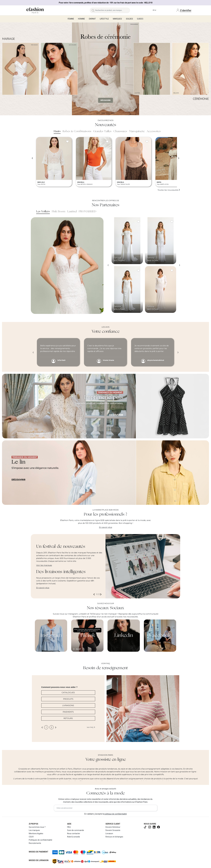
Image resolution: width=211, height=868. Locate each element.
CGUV (31, 837)
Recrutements (35, 843)
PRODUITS (68, 699)
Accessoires (154, 131)
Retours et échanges (114, 837)
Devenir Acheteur (113, 827)
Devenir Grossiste (113, 830)
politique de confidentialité (116, 814)
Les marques (34, 830)
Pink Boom (59, 212)
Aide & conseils (74, 837)
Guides (140, 19)
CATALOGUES (68, 693)
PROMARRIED (87, 212)
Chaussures (120, 131)
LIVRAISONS (68, 705)
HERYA (159, 182)
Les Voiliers (43, 212)
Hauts (57, 131)
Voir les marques (44, 565)
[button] (95, 594)
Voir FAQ (91, 727)
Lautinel (72, 212)
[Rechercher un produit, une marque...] (113, 10)
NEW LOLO (41, 182)
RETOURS (68, 718)
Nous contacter (74, 833)
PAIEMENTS (68, 712)
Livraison (109, 833)
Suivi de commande (76, 830)
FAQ (69, 827)
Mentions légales (36, 833)
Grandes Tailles (102, 131)
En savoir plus (106, 527)
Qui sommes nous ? (37, 827)
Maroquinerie (137, 131)
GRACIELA (81, 182)
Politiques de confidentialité (41, 840)
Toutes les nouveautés (169, 190)
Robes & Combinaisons (77, 131)
